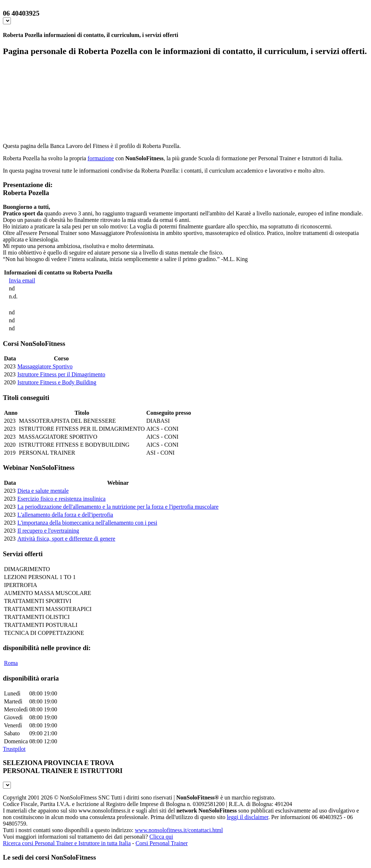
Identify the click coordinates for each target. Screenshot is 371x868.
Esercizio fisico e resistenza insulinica (61, 499)
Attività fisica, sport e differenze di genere (66, 539)
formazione (101, 158)
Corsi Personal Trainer (162, 843)
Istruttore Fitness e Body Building (57, 382)
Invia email (22, 280)
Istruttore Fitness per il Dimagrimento (61, 374)
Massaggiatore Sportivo (45, 366)
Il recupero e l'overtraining (48, 531)
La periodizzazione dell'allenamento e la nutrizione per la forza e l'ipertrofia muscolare (118, 507)
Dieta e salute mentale (43, 491)
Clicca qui (161, 837)
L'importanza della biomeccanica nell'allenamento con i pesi (87, 523)
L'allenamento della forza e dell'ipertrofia (65, 515)
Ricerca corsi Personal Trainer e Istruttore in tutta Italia (67, 843)
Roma (11, 663)
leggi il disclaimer (248, 817)
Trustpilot (14, 749)
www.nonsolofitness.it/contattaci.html (179, 830)
